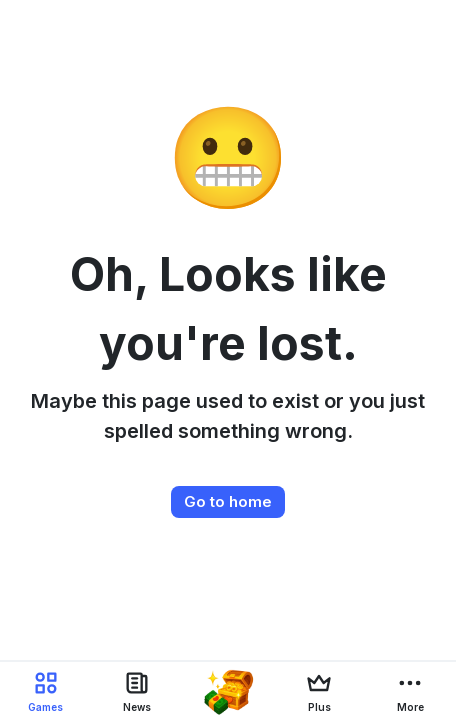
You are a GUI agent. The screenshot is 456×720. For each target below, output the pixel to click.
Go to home (228, 501)
